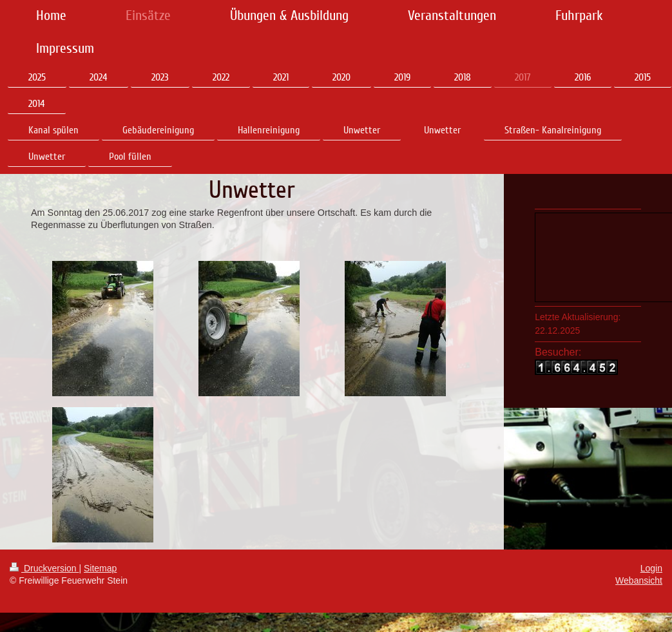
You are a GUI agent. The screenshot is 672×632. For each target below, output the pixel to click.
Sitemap (100, 568)
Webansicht (639, 580)
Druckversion (44, 568)
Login (651, 568)
